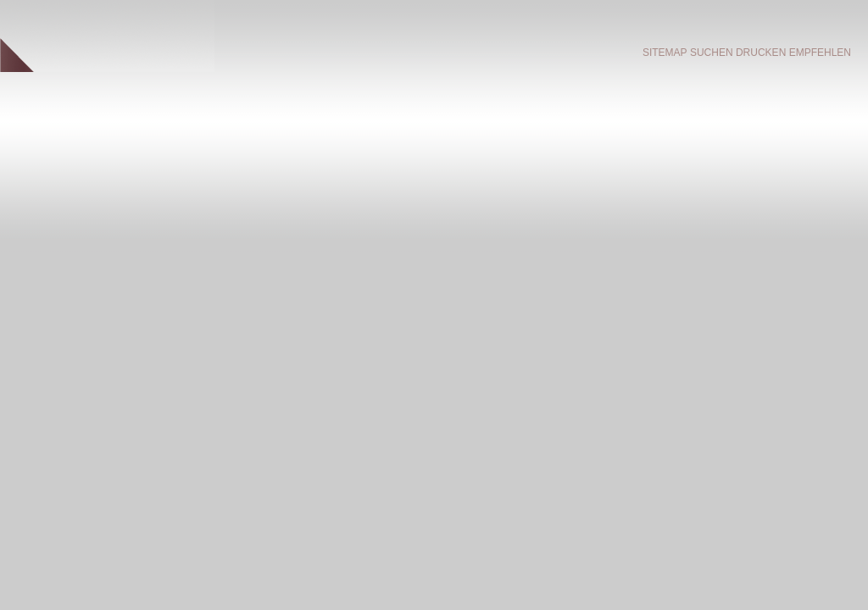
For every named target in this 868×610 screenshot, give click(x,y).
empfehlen (820, 53)
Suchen (712, 53)
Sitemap (665, 53)
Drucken (761, 53)
